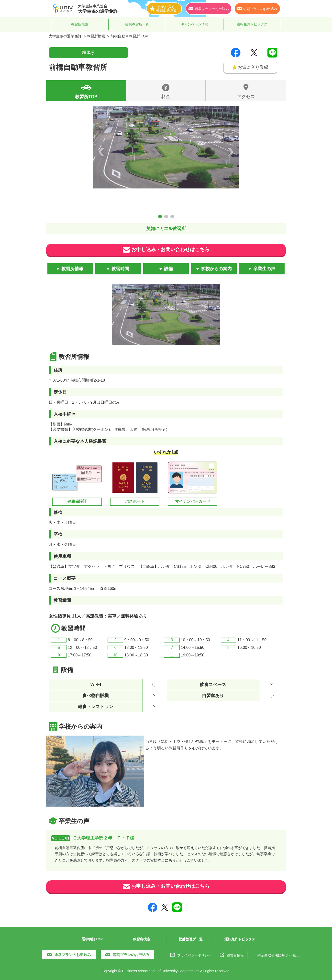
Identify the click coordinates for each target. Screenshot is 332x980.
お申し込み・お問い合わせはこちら (166, 250)
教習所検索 (80, 24)
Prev (101, 152)
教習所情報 (72, 269)
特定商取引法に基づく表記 (275, 955)
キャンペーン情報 (195, 24)
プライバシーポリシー (191, 955)
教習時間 (120, 269)
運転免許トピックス (252, 24)
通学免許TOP (92, 939)
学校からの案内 (216, 269)
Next (231, 152)
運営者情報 (232, 955)
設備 (168, 269)
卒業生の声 (264, 269)
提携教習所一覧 (137, 24)
